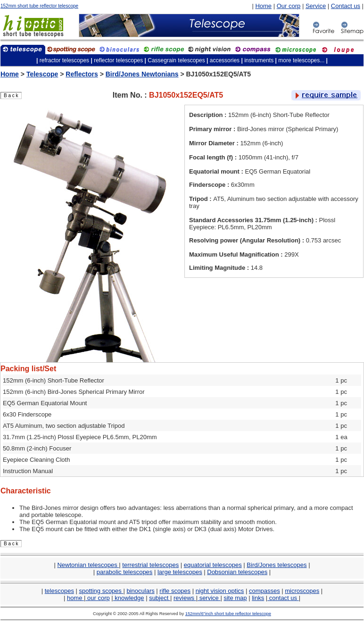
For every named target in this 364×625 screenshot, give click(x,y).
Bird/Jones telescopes (277, 565)
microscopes (302, 591)
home (75, 598)
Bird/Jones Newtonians (142, 74)
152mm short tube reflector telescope (39, 6)
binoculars (140, 591)
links (258, 598)
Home (263, 6)
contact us (283, 598)
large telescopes (180, 572)
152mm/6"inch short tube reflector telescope (228, 614)
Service (316, 6)
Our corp (289, 6)
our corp (97, 598)
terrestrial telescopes (150, 565)
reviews (185, 598)
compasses (265, 591)
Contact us (346, 6)
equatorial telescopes (213, 565)
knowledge (129, 598)
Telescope (42, 74)
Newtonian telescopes (88, 565)
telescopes (59, 591)
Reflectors (82, 74)
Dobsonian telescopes (237, 572)
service (209, 598)
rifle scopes (175, 591)
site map (235, 598)
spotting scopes (101, 591)
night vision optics (220, 591)
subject (160, 598)
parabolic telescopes (125, 572)
